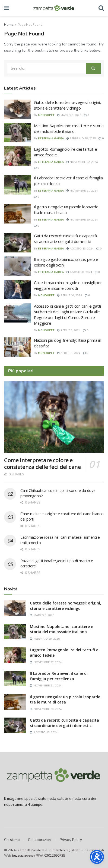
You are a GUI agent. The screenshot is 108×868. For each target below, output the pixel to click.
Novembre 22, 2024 (82, 162)
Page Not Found (30, 25)
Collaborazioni (40, 840)
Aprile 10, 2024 (70, 295)
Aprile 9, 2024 (69, 330)
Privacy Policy (71, 840)
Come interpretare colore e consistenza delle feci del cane (42, 463)
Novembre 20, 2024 (82, 220)
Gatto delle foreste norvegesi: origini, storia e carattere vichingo (67, 105)
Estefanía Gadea (51, 139)
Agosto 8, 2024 (79, 272)
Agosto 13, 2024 (80, 249)
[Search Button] (94, 68)
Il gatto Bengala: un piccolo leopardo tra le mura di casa (66, 210)
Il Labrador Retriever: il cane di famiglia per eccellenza (59, 676)
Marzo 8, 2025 (69, 115)
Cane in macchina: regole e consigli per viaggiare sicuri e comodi (68, 285)
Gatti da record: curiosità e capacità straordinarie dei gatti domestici (65, 239)
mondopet (46, 115)
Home (9, 25)
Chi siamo (12, 840)
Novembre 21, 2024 (82, 191)
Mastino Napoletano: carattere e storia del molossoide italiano (69, 128)
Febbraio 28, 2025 (81, 139)
